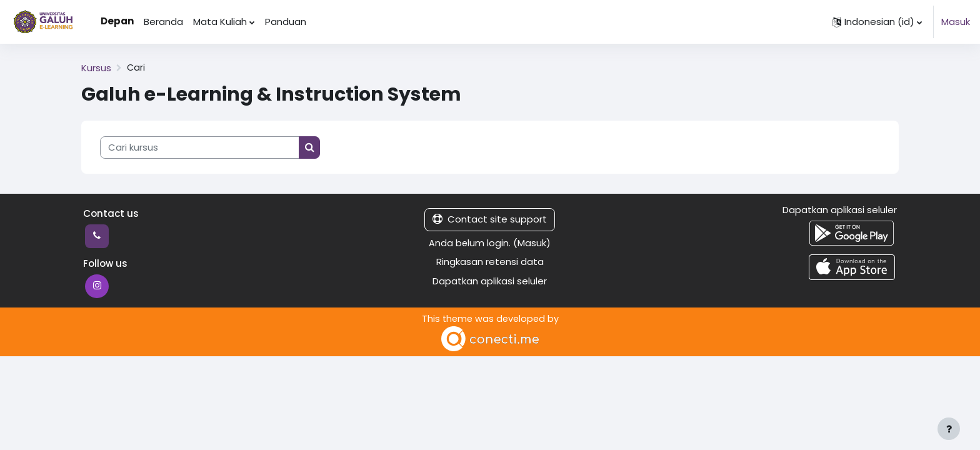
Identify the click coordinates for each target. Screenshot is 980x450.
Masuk (956, 22)
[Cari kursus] (200, 148)
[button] (877, 22)
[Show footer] (949, 429)
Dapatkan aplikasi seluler (490, 281)
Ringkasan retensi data (490, 262)
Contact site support (490, 219)
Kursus (96, 68)
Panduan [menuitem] (286, 22)
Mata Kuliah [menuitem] (220, 22)
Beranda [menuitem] (163, 22)
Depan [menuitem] (117, 21)
